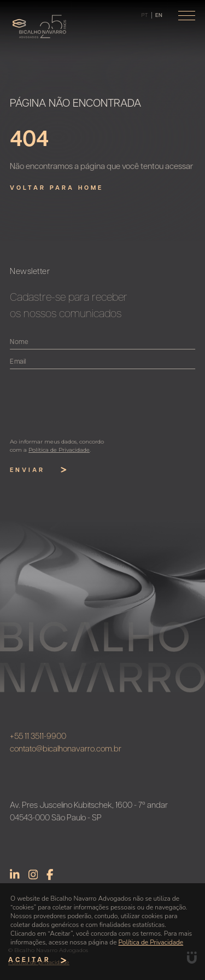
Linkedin (15, 878)
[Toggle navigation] (187, 16)
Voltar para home (57, 188)
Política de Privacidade (151, 942)
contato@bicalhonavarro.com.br (66, 752)
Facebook (50, 878)
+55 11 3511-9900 (38, 740)
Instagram (33, 878)
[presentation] (96, 404)
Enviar (41, 470)
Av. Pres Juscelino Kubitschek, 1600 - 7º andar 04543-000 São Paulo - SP (89, 815)
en (159, 16)
